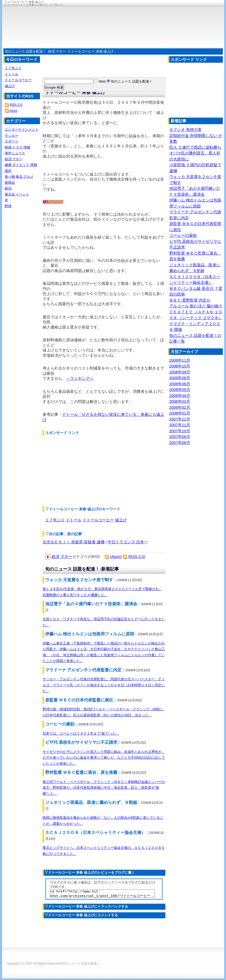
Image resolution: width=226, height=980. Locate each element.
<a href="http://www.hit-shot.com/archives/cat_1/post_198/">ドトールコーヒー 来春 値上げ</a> (102, 894)
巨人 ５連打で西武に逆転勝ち (195, 147)
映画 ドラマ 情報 (18, 147)
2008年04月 (180, 396)
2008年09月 (180, 372)
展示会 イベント (17, 194)
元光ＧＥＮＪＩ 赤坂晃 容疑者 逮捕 (74, 542)
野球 (8, 206)
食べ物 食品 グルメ (19, 177)
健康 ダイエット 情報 (21, 165)
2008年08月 (180, 378)
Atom (13, 111)
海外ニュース (15, 153)
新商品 (10, 183)
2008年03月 (180, 401)
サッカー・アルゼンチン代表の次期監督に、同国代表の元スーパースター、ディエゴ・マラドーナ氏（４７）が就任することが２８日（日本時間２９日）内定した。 (104, 685)
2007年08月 (180, 443)
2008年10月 (180, 366)
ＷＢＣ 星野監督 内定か (190, 300)
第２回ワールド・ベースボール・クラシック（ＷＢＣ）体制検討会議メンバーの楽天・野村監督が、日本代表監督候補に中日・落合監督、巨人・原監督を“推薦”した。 (104, 788)
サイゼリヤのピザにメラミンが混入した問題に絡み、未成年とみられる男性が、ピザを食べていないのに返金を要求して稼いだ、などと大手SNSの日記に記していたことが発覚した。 (104, 758)
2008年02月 (180, 407)
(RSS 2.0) (137, 557)
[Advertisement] (82, 471)
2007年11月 (180, 425)
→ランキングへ (80, 378)
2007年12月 (180, 419)
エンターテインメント (22, 129)
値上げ (121, 520)
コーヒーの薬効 (183, 235)
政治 (8, 188)
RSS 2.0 (16, 105)
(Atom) (116, 557)
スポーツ (11, 141)
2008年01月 (180, 413)
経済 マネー (57, 51)
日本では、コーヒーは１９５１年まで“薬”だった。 (81, 733)
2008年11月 (180, 360)
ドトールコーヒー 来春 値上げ (91, 51)
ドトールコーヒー (98, 520)
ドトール (74, 520)
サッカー (11, 136)
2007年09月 (180, 437)
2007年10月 (180, 431)
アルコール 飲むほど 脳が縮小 (196, 306)
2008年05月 (180, 390)
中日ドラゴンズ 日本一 (128, 542)
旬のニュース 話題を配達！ (26, 51)
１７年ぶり (55, 520)
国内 (8, 171)
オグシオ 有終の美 (186, 129)
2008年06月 (180, 384)
